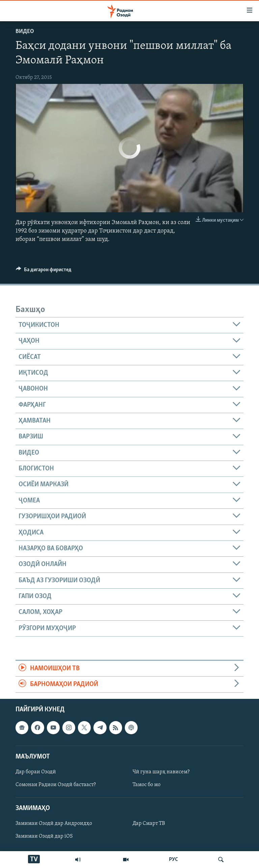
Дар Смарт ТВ (149, 824)
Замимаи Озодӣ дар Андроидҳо (54, 824)
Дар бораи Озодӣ (36, 772)
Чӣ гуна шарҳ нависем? (161, 772)
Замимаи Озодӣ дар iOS (44, 836)
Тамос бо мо (147, 785)
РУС (174, 860)
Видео (25, 32)
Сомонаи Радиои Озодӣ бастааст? (56, 785)
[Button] (44, 271)
